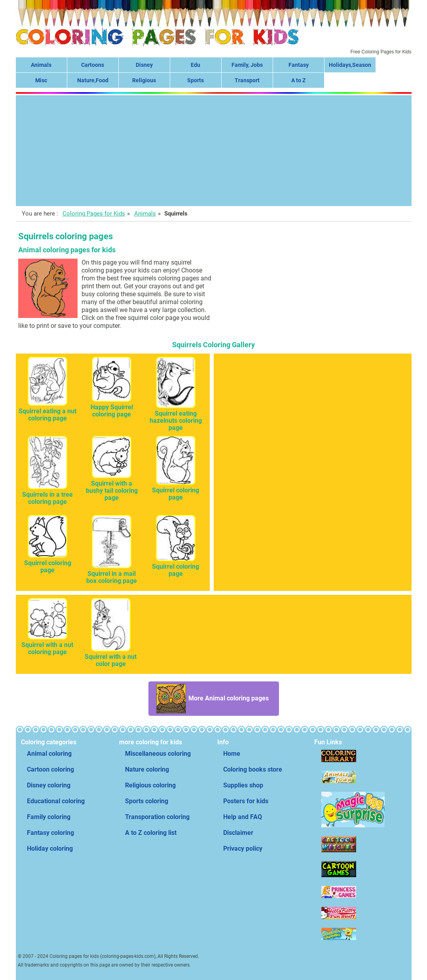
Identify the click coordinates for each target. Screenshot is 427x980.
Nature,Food (93, 80)
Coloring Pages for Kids (94, 214)
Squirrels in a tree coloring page (47, 495)
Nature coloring (147, 769)
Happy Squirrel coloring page (112, 407)
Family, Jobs (247, 65)
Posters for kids (246, 801)
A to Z (298, 80)
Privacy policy (243, 849)
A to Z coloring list (151, 833)
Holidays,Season (350, 65)
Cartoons (93, 65)
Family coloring (49, 817)
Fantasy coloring (50, 833)
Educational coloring (56, 801)
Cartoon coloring (50, 769)
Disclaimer (238, 833)
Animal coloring (49, 754)
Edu (195, 65)
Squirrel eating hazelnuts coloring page (176, 417)
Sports (195, 80)
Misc (41, 80)
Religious (144, 80)
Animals (41, 65)
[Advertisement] (214, 151)
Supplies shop (243, 785)
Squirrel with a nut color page (111, 657)
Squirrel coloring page (176, 490)
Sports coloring (147, 801)
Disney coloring (49, 785)
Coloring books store (253, 769)
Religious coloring (150, 785)
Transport (247, 80)
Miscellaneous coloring (158, 754)
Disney (144, 65)
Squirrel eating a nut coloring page (47, 411)
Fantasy (299, 65)
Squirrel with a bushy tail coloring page (112, 487)
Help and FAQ (243, 817)
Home (232, 754)
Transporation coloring (157, 817)
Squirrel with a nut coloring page (47, 645)
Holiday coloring (50, 849)
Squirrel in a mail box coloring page (112, 574)
